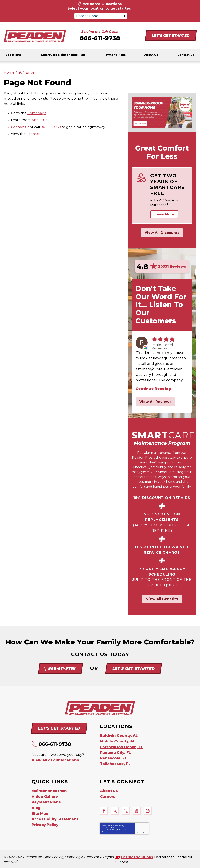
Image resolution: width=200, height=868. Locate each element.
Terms (145, 831)
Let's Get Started (171, 36)
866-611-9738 (100, 38)
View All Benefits (162, 599)
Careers (108, 795)
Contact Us (20, 127)
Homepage (37, 113)
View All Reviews (155, 402)
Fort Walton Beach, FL (122, 746)
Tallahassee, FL (115, 763)
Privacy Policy (117, 828)
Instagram (115, 809)
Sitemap (34, 134)
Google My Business (148, 809)
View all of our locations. (56, 760)
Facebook (104, 809)
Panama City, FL (115, 752)
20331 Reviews (172, 266)
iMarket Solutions (137, 855)
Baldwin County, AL (119, 735)
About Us (40, 120)
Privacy (139, 831)
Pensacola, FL (113, 757)
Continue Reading (153, 389)
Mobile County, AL (118, 741)
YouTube (137, 809)
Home (9, 72)
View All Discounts (162, 233)
